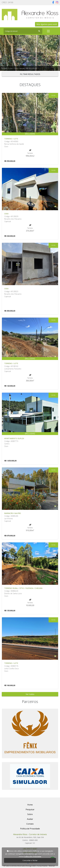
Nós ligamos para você (47, 24)
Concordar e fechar (30, 860)
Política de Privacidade (33, 856)
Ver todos (30, 694)
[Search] (23, 31)
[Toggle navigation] (48, 31)
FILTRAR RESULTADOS (30, 74)
